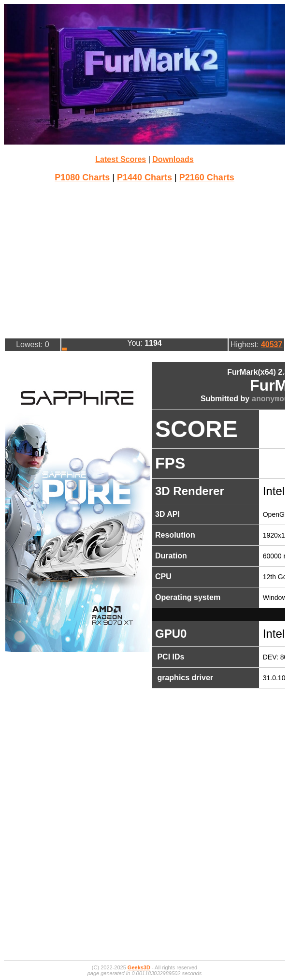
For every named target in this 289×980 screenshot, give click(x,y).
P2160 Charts (207, 177)
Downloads (173, 159)
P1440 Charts (144, 177)
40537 (272, 344)
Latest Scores (121, 159)
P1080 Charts (82, 177)
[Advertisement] (146, 259)
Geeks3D (139, 967)
